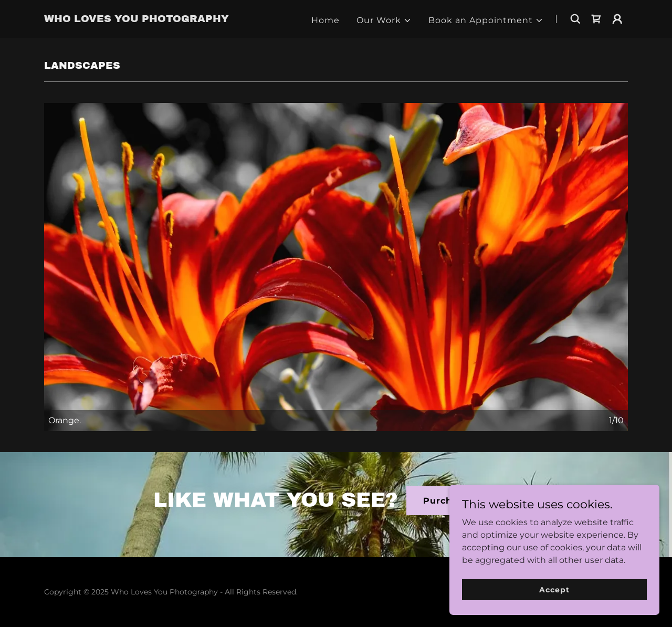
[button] (384, 20)
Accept (554, 589)
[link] (136, 19)
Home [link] (325, 20)
